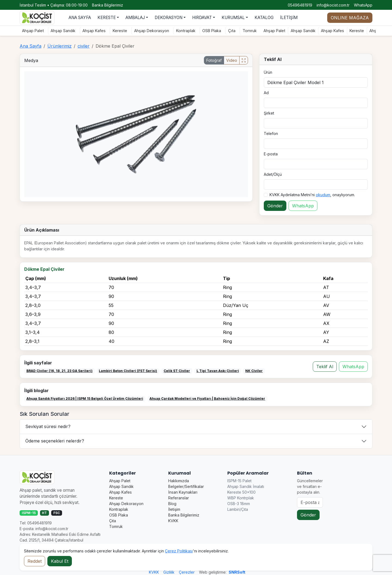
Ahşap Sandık (62, 31)
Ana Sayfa (30, 46)
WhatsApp (363, 5)
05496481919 (300, 5)
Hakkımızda (179, 481)
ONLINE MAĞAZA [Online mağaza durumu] (350, 18)
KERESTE (107, 18)
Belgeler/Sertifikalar (186, 486)
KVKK (173, 521)
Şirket (269, 113)
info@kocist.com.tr (333, 5)
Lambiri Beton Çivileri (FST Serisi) (128, 371)
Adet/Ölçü (273, 174)
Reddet (35, 561)
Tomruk (248, 31)
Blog (172, 504)
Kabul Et (60, 561)
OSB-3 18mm (239, 504)
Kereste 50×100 (241, 492)
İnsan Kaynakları (183, 492)
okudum (323, 195)
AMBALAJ (135, 18)
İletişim (174, 509)
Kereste (119, 31)
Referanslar (179, 498)
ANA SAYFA (80, 18)
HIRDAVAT (202, 18)
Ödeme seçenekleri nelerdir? (55, 441)
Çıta (230, 31)
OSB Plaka (211, 31)
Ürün (268, 72)
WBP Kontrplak (241, 498)
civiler (84, 46)
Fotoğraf (214, 60)
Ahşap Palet (32, 31)
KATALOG (264, 18)
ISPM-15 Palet (239, 481)
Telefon (271, 133)
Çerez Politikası (179, 551)
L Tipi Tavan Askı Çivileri (218, 371)
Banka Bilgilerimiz (108, 5)
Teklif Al (325, 367)
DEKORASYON (169, 18)
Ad (266, 93)
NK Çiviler (254, 371)
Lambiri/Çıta (238, 509)
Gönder (275, 206)
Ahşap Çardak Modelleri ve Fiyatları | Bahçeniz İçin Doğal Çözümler (207, 399)
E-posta (271, 154)
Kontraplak (184, 31)
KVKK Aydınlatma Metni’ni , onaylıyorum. (312, 195)
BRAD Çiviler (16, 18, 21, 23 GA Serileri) (59, 371)
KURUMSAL (233, 18)
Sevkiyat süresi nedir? (48, 426)
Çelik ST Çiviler (177, 371)
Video (232, 60)
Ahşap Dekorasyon (150, 31)
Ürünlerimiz (59, 46)
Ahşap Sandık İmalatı (246, 486)
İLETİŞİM (289, 18)
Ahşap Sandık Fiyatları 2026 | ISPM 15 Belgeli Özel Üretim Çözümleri (85, 399)
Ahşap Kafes (93, 31)
